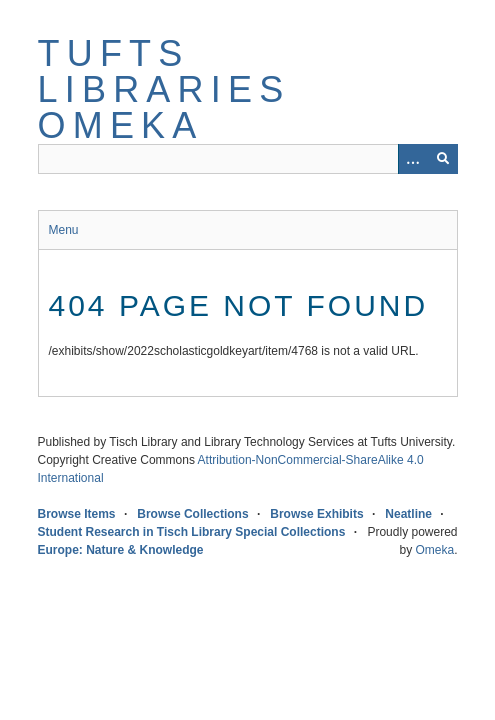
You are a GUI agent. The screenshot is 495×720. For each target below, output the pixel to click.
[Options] (413, 159)
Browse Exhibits (316, 514)
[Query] (248, 159)
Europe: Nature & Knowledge (121, 550)
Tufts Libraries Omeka (164, 89)
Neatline (408, 514)
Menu (64, 230)
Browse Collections (192, 514)
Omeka (434, 550)
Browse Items (77, 514)
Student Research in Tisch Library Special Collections (192, 532)
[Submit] (443, 159)
